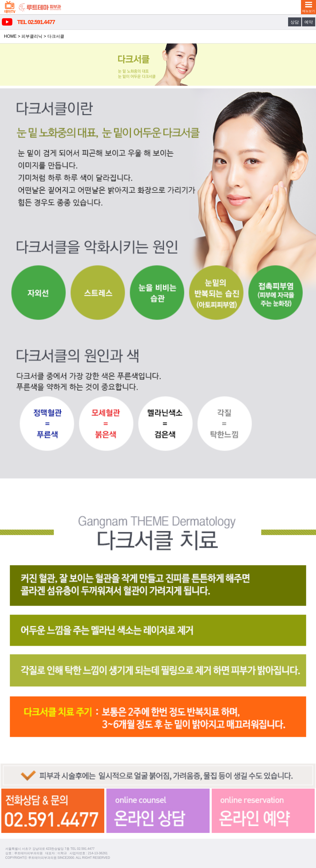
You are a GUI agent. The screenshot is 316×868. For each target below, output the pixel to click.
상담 (295, 22)
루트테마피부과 (40, 7)
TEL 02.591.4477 (36, 22)
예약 (309, 22)
